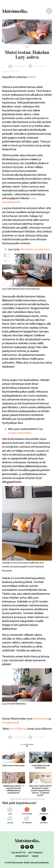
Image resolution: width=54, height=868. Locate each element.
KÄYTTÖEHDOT (35, 853)
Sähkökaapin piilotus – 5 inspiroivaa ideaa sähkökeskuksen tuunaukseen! (14, 789)
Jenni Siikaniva (18, 729)
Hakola (32, 77)
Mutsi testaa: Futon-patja (14, 765)
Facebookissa (41, 719)
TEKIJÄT (35, 856)
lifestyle (27, 46)
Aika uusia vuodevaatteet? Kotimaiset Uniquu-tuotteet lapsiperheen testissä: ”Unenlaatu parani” (40, 790)
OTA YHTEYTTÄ (18, 853)
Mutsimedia (17, 863)
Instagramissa (10, 722)
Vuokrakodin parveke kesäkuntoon (41, 767)
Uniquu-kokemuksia (20, 433)
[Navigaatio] (49, 11)
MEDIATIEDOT (22, 856)
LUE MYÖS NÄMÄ (27, 745)
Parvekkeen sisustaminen (35, 249)
